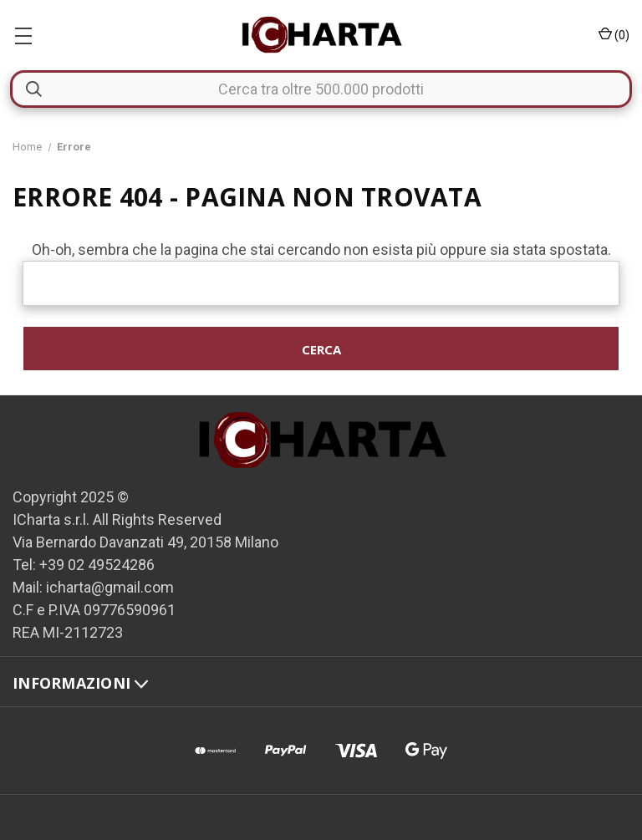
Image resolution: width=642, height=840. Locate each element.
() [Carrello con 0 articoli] (614, 34)
